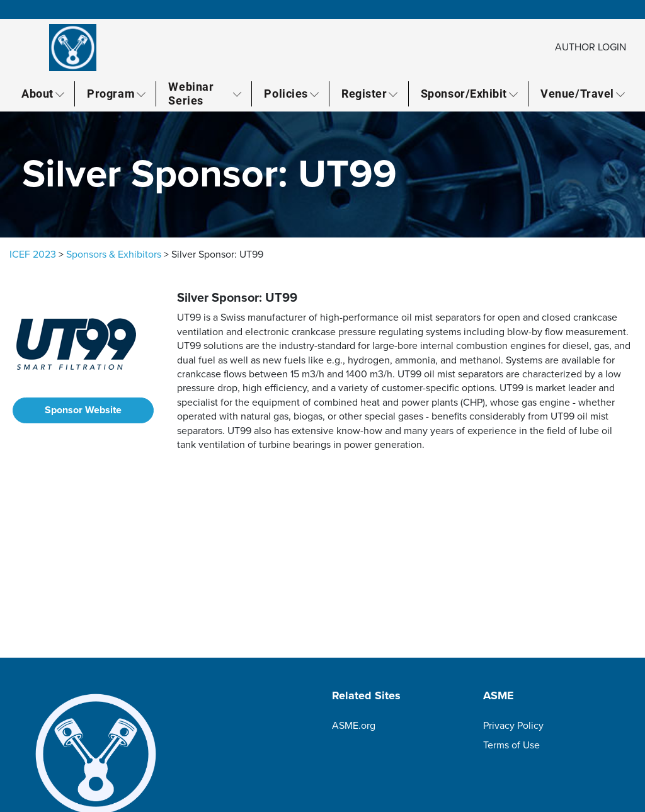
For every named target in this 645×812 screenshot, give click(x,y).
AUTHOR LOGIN (591, 47)
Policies (286, 93)
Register (364, 93)
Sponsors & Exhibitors (114, 254)
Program (111, 93)
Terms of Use (511, 745)
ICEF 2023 (33, 254)
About (37, 93)
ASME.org (354, 726)
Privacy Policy (513, 726)
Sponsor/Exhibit (464, 93)
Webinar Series (191, 94)
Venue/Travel (577, 93)
